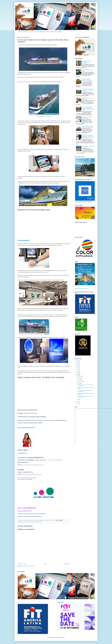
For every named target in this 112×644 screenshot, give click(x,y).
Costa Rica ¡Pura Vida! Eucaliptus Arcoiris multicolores (87, 62)
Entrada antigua (67, 564)
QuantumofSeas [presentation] (47, 116)
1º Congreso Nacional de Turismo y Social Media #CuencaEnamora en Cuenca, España (88, 109)
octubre (79, 380)
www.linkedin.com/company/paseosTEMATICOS (34, 514)
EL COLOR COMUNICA (54, 460)
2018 (77, 368)
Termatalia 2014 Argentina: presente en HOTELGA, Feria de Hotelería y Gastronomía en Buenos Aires (88, 137)
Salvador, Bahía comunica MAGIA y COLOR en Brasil (88, 127)
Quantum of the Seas (23, 82)
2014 (77, 375)
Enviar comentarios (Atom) (29, 566)
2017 (77, 370)
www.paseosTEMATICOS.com (25, 511)
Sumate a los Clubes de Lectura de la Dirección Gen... (85, 397)
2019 (77, 366)
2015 (77, 373)
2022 (77, 364)
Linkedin (20, 514)
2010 (77, 402)
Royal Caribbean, (34, 337)
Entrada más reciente (22, 564)
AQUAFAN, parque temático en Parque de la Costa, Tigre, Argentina (88, 90)
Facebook (20, 516)
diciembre (79, 376)
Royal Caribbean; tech (37, 522)
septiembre (80, 382)
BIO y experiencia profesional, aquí (32, 465)
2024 (77, 361)
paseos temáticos (49, 420)
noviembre (80, 378)
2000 (77, 403)
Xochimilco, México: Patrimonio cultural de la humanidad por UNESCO (87, 80)
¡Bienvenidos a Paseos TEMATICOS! (87, 118)
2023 (77, 362)
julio (78, 400)
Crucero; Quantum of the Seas (27, 522)
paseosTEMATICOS (29, 508)
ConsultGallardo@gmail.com (32, 474)
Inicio (45, 564)
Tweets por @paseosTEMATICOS (82, 289)
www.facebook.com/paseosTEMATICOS (32, 516)
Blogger (63, 637)
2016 (77, 371)
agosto (79, 383)
